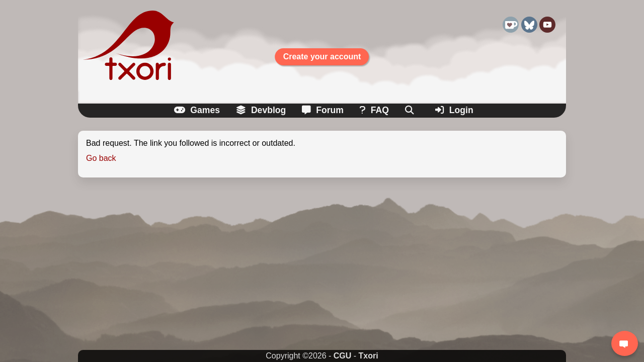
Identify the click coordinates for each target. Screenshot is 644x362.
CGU (343, 356)
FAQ (374, 110)
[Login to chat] (625, 343)
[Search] (410, 110)
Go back (101, 158)
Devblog (261, 110)
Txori (369, 356)
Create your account (322, 57)
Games (197, 110)
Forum (323, 110)
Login (454, 110)
